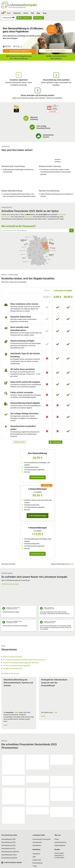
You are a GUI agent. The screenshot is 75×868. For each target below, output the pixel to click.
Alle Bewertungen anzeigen (10, 584)
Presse (57, 839)
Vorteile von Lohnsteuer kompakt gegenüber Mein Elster (21, 663)
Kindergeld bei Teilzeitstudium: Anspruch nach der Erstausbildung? (54, 683)
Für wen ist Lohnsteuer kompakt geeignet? (17, 666)
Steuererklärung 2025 (8, 839)
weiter (6, 725)
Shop (45, 13)
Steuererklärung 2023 (8, 845)
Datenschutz (37, 860)
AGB (34, 857)
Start (9, 13)
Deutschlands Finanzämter (41, 839)
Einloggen (39, 18)
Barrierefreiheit (37, 863)
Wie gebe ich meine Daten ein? (13, 668)
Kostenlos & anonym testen (56, 51)
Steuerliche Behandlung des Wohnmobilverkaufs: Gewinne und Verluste (18, 683)
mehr (17, 712)
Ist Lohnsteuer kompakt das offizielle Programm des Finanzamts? (24, 660)
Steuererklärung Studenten (10, 852)
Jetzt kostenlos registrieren (19, 51)
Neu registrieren (24, 18)
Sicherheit (17, 13)
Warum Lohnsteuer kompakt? (12, 657)
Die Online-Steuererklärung (17, 8)
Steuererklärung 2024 (8, 842)
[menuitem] (8, 18)
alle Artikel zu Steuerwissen (10, 673)
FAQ (32, 13)
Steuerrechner (37, 842)
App (3, 13)
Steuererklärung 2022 (8, 848)
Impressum (36, 854)
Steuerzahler (29, 217)
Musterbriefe (37, 845)
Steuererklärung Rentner (9, 858)
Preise (26, 13)
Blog (38, 13)
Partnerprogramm (60, 842)
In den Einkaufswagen (37, 477)
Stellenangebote (60, 845)
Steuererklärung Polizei (9, 855)
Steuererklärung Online (9, 835)
